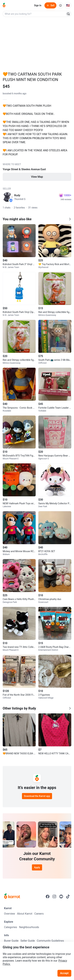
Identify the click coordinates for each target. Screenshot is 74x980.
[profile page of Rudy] (7, 197)
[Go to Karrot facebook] (48, 896)
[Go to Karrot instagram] (54, 896)
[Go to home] (4, 5)
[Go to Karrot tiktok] (68, 896)
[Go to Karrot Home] (12, 896)
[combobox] (34, 14)
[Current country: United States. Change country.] (68, 5)
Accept (64, 973)
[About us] (60, 5)
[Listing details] (37, 142)
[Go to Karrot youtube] (61, 896)
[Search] (68, 14)
